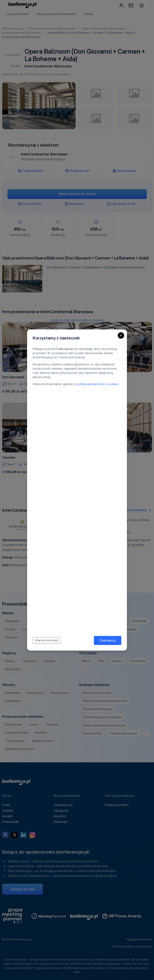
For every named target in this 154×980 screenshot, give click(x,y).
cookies (113, 384)
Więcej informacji (47, 640)
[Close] (121, 335)
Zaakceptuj (108, 640)
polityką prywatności (91, 384)
